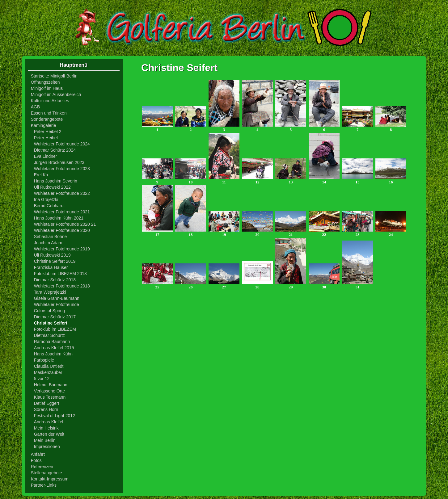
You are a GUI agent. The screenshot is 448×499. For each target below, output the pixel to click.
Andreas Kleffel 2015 (54, 348)
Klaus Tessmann (50, 397)
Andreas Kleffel (49, 422)
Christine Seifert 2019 (55, 261)
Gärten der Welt (49, 434)
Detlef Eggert (47, 403)
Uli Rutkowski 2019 (52, 255)
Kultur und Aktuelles (50, 101)
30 (324, 285)
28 (257, 285)
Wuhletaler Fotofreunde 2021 (62, 212)
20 (257, 233)
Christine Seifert (51, 323)
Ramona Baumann (52, 342)
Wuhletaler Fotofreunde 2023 (62, 169)
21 (291, 233)
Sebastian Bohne (51, 237)
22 (324, 233)
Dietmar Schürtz (49, 335)
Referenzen (42, 467)
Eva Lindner (46, 156)
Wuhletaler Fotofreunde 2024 (62, 144)
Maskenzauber (48, 372)
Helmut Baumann (51, 385)
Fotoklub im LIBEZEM (55, 329)
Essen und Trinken (49, 113)
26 (191, 285)
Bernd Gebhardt (49, 206)
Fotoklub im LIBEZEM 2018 (60, 274)
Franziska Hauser (51, 267)
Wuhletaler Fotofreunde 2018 (62, 286)
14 (324, 180)
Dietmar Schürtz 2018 (55, 280)
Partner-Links (44, 485)
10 (191, 180)
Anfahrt (38, 454)
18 (191, 233)
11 (224, 180)
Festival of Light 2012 (55, 416)
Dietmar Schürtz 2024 (55, 150)
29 (291, 285)
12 (257, 180)
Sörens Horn (46, 409)
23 (357, 233)
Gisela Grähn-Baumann (57, 298)
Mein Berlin (45, 440)
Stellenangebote (46, 473)
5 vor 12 (42, 379)
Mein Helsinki (47, 428)
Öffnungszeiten (45, 82)
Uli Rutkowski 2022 (52, 187)
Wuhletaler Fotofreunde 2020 (62, 230)
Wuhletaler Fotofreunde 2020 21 (65, 224)
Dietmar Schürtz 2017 (55, 317)
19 (224, 233)
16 (391, 180)
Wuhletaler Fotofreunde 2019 (62, 249)
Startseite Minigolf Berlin (54, 76)
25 (157, 285)
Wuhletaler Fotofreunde (57, 304)
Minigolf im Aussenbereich (56, 94)
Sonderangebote (47, 119)
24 (391, 233)
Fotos (36, 460)
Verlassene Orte (49, 391)
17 (157, 233)
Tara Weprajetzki (50, 292)
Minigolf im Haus (47, 88)
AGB (36, 107)
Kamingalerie (44, 125)
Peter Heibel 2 (48, 132)
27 (224, 285)
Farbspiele (44, 360)
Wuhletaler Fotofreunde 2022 (62, 193)
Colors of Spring (49, 311)
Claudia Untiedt (49, 366)
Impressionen (47, 447)
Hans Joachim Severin (56, 181)
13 (291, 180)
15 (357, 180)
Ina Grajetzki (46, 199)
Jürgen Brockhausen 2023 (59, 162)
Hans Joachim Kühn (53, 354)
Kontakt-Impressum (50, 479)
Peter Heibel (46, 138)
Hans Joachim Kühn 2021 (59, 218)
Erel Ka (41, 175)
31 (357, 285)
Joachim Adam (48, 243)
